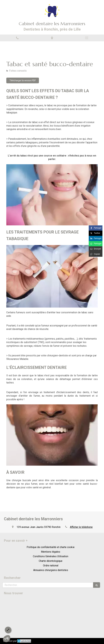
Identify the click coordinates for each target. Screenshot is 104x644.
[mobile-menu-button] (87, 38)
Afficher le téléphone (81, 527)
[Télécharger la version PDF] (23, 80)
